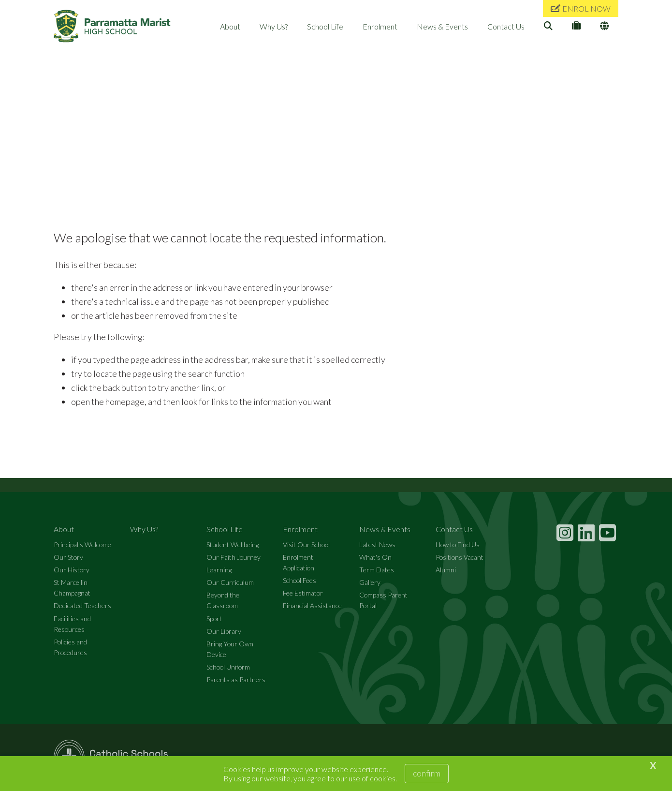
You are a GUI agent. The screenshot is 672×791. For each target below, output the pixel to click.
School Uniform (228, 667)
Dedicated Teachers (82, 605)
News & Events (442, 26)
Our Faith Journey (234, 557)
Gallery (370, 582)
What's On (375, 557)
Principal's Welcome (82, 545)
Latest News (377, 545)
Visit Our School (306, 545)
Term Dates (377, 570)
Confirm (427, 773)
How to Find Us (458, 545)
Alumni (446, 570)
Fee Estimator (303, 593)
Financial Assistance (312, 605)
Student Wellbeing (233, 545)
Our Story (68, 557)
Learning (219, 570)
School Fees (299, 580)
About (230, 26)
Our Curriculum (230, 582)
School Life (325, 26)
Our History (72, 570)
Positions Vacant (460, 557)
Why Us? (274, 26)
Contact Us (506, 26)
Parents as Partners (236, 679)
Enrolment (380, 26)
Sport (214, 619)
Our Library (224, 631)
